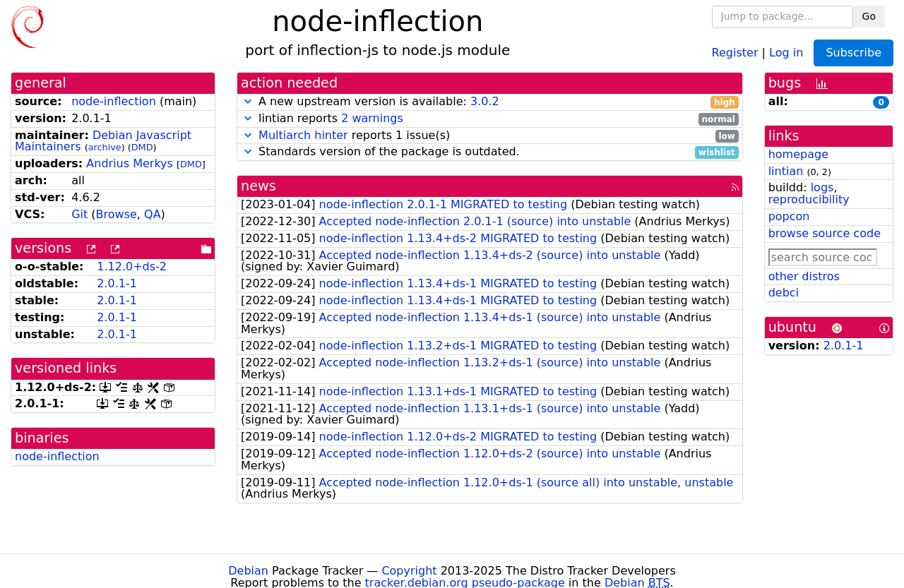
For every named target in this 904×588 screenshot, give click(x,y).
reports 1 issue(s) (490, 136)
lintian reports (490, 119)
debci (784, 293)
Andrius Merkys (130, 163)
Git (79, 214)
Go (869, 16)
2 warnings (372, 118)
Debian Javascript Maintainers (103, 141)
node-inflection (114, 101)
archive (105, 147)
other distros (804, 276)
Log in (786, 52)
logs (822, 187)
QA (153, 214)
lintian (786, 171)
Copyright (409, 571)
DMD (142, 147)
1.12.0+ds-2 (132, 266)
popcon (789, 216)
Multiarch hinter (303, 135)
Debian (248, 571)
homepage (798, 154)
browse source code (825, 233)
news (258, 186)
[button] (248, 101)
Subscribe (854, 53)
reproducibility (809, 199)
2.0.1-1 (117, 283)
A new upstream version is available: (490, 102)
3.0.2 (485, 101)
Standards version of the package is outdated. (490, 152)
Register (735, 52)
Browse (117, 214)
